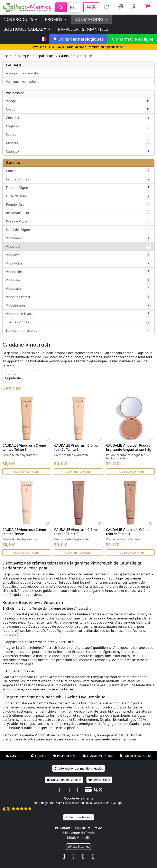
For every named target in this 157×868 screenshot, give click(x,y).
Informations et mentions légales (78, 768)
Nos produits (21, 19)
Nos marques (91, 19)
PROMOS (56, 19)
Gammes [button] (13, 163)
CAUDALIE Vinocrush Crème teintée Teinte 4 (128, 532)
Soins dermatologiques (78, 39)
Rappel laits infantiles (83, 29)
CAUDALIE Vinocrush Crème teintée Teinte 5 (76, 532)
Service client (99, 780)
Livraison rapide (98, 756)
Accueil (8, 56)
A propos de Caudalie (22, 73)
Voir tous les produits (22, 82)
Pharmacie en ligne (132, 39)
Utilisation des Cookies (64, 780)
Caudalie (66, 56)
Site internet (78, 847)
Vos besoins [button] (15, 93)
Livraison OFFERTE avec (78, 47)
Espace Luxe (45, 56)
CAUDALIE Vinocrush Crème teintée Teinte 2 (76, 447)
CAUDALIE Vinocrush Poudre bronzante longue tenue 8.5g (129, 447)
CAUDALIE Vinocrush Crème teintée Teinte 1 (24, 532)
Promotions (64, 756)
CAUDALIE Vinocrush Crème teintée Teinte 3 (24, 447)
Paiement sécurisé (135, 756)
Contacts (15, 756)
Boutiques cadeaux (27, 29)
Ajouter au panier (27, 472)
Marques (25, 56)
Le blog (39, 756)
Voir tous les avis (78, 817)
